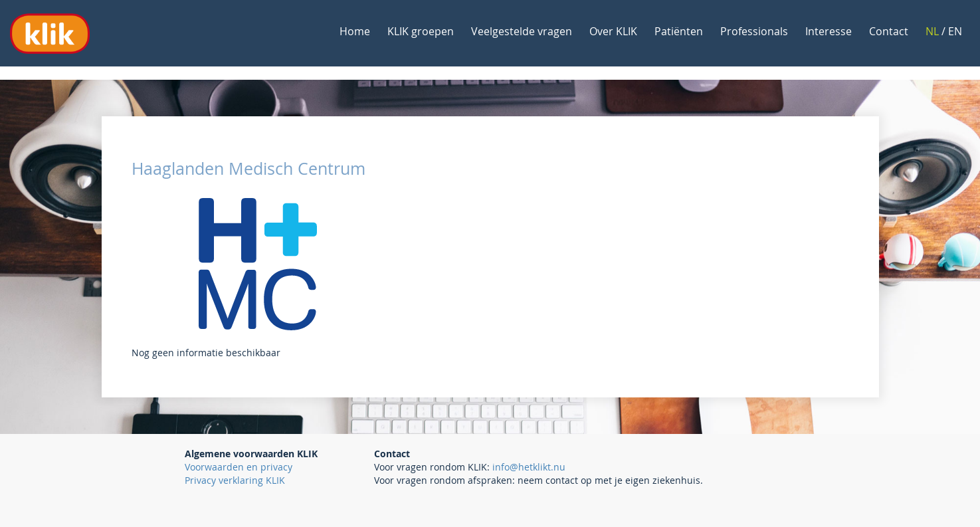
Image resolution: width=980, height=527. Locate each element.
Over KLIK (613, 31)
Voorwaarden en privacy (239, 467)
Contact (889, 31)
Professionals (754, 31)
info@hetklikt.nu (529, 467)
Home (355, 31)
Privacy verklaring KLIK (235, 480)
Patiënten (679, 31)
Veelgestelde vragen (522, 31)
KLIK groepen (421, 31)
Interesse (829, 31)
